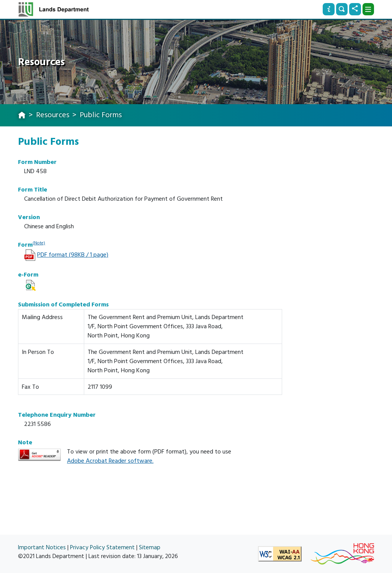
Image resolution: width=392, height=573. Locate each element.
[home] (22, 116)
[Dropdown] (368, 9)
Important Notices (42, 548)
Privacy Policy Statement (102, 548)
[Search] (342, 9)
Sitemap (150, 548)
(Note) (39, 243)
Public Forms (101, 115)
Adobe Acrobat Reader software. (110, 461)
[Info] (328, 9)
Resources (53, 115)
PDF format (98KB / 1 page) (73, 255)
